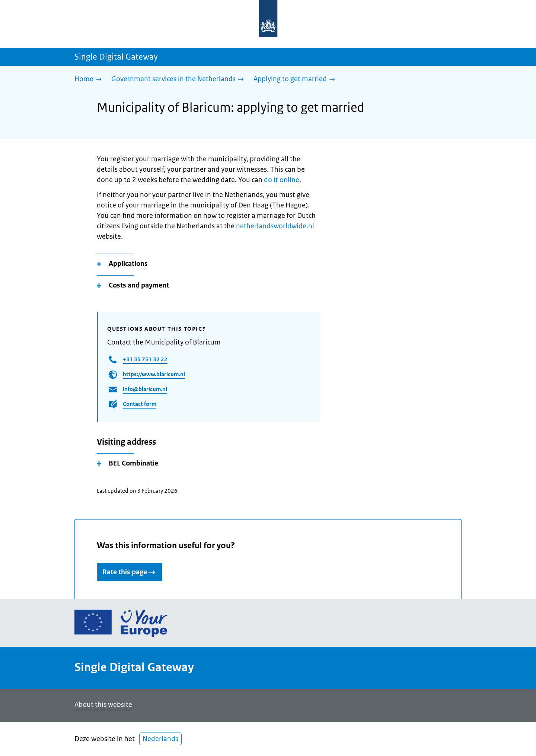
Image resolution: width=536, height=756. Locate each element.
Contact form (140, 404)
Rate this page (129, 572)
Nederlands (160, 739)
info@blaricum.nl (145, 389)
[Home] (90, 80)
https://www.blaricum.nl (154, 374)
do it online (282, 180)
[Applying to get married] (296, 80)
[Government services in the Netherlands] (179, 80)
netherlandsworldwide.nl (275, 226)
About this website (103, 705)
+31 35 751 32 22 (145, 359)
